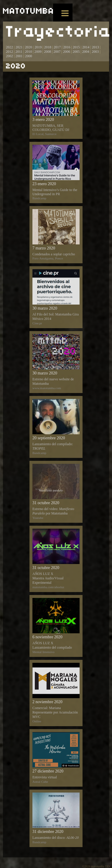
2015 (76, 47)
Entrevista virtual (56, 758)
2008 (47, 52)
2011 (19, 52)
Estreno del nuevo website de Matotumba (56, 362)
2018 (48, 47)
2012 (9, 52)
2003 (95, 52)
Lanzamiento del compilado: (56, 427)
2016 (67, 47)
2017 (57, 47)
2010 (28, 52)
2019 (38, 47)
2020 (29, 47)
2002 (9, 56)
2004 (86, 52)
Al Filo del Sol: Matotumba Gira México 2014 (56, 297)
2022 (9, 47)
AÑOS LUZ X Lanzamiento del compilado (56, 626)
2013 (95, 47)
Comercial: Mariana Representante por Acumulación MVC (56, 693)
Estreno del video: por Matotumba (56, 492)
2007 (57, 52)
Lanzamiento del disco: (56, 818)
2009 (38, 52)
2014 (86, 47)
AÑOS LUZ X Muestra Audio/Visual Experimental (56, 559)
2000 (29, 56)
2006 (67, 52)
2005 (76, 52)
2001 (19, 56)
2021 (19, 47)
